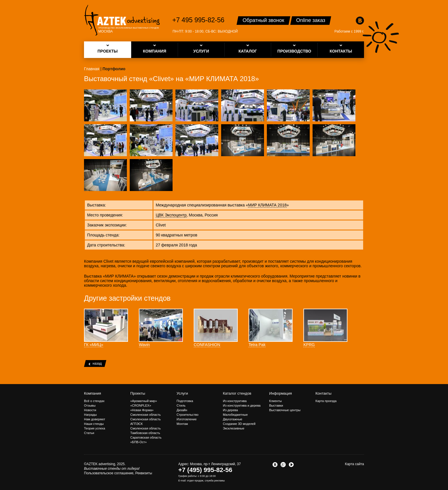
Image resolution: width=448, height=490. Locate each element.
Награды (90, 415)
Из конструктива (235, 401)
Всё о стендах (94, 401)
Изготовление (187, 419)
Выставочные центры (285, 410)
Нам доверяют (95, 419)
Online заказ (311, 20)
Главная (92, 69)
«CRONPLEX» (141, 405)
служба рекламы (215, 481)
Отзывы (90, 405)
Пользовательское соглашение (109, 473)
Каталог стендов (237, 393)
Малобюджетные (235, 415)
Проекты (138, 393)
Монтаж (182, 424)
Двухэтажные (233, 419)
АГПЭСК (136, 424)
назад (95, 364)
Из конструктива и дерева (242, 405)
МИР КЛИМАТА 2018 (267, 205)
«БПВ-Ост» (138, 442)
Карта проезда (326, 401)
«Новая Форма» (142, 410)
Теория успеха (95, 428)
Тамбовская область (145, 433)
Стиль (181, 405)
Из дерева (230, 410)
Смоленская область (145, 415)
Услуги (182, 393)
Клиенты (275, 401)
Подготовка (185, 401)
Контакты (323, 393)
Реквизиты (144, 473)
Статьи (89, 433)
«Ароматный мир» (144, 401)
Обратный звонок (263, 20)
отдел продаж (195, 481)
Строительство (188, 415)
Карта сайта (354, 464)
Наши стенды (94, 424)
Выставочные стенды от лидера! (112, 469)
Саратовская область (146, 437)
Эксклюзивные (234, 428)
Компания (93, 393)
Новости (90, 410)
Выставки (276, 405)
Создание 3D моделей (239, 424)
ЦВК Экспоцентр (171, 215)
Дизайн (182, 410)
